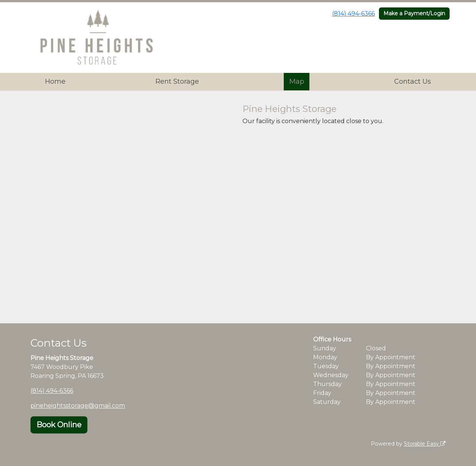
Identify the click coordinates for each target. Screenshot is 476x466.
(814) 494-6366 (353, 14)
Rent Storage (177, 81)
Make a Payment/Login (414, 13)
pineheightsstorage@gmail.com (78, 406)
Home (55, 81)
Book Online (59, 425)
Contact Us (413, 81)
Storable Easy (425, 444)
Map (297, 81)
